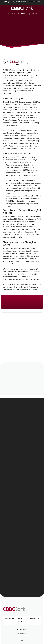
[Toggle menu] (11, 14)
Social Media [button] (21, 620)
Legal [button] (33, 619)
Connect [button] (9, 619)
